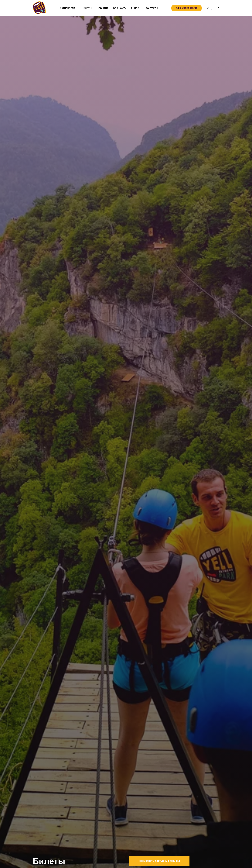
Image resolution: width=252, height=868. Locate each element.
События (102, 8)
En (217, 8)
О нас (135, 8)
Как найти (120, 8)
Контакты (152, 8)
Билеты (87, 8)
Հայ (210, 8)
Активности (68, 8)
